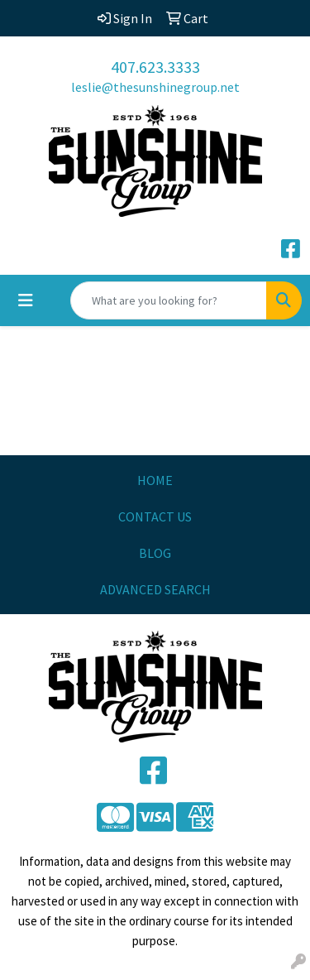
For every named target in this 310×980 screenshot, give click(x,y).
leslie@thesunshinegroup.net (155, 87)
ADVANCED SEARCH (155, 589)
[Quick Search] (169, 300)
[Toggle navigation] (26, 300)
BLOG (155, 553)
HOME (155, 480)
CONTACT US (155, 516)
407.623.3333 (155, 67)
